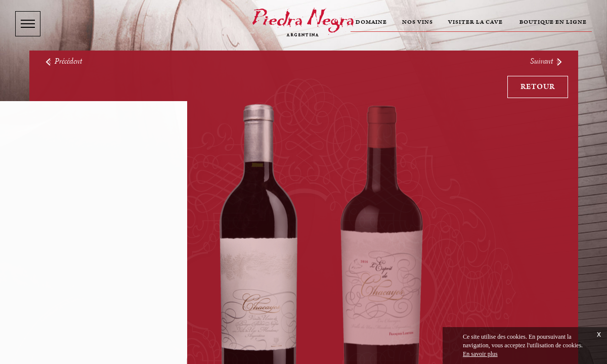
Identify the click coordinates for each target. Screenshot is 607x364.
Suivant (547, 61)
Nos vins (418, 22)
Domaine (371, 22)
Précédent (63, 61)
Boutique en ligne (553, 22)
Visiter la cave (475, 22)
